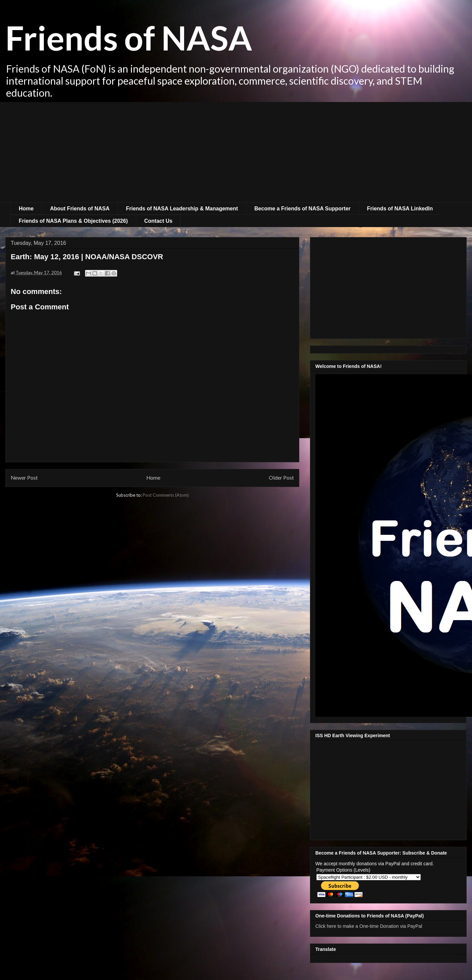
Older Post (281, 478)
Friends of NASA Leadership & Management (182, 209)
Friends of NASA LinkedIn (400, 209)
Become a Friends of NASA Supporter (302, 209)
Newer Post (24, 478)
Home (26, 209)
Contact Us (158, 221)
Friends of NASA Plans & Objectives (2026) (73, 221)
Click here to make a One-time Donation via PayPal (369, 926)
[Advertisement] (236, 152)
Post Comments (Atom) (166, 495)
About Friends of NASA (80, 209)
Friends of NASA (129, 37)
